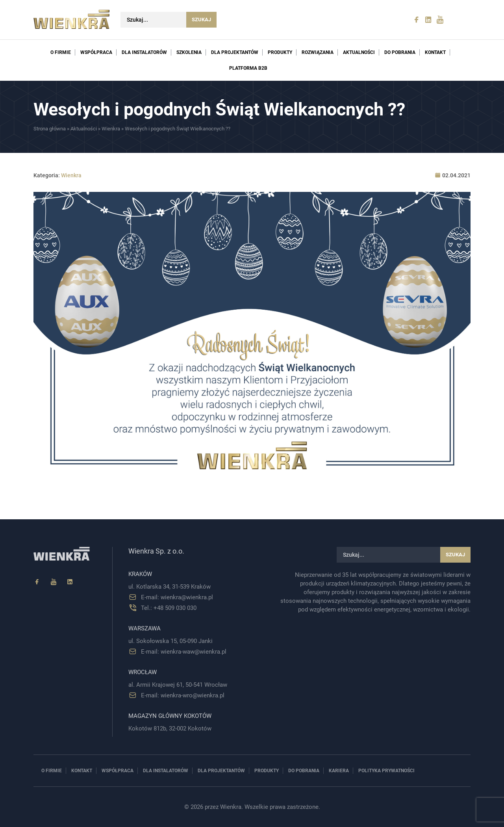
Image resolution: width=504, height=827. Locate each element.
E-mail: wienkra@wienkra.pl (177, 597)
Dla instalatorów (144, 52)
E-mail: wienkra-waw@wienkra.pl (184, 652)
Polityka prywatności (386, 771)
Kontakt (435, 52)
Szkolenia (189, 52)
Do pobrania (400, 52)
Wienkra (111, 129)
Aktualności (359, 52)
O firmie (61, 52)
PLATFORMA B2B (248, 68)
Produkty (280, 52)
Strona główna (50, 129)
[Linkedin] (70, 582)
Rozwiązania (318, 52)
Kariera (339, 771)
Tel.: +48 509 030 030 (169, 608)
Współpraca (96, 52)
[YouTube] (54, 582)
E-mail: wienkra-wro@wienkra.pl (183, 695)
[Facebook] (37, 582)
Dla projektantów (235, 52)
